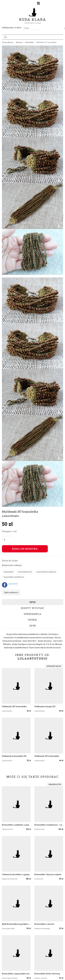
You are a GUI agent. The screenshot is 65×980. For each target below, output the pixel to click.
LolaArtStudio (10, 516)
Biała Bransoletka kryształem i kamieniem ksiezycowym (16, 924)
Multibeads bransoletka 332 (14, 756)
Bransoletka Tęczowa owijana (48, 874)
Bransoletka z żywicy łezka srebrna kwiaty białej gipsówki (16, 974)
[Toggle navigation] (5, 37)
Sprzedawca (32, 614)
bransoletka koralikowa (46, 572)
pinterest (13, 584)
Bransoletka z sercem (44, 924)
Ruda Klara (33, 17)
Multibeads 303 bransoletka (47, 756)
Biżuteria (19, 42)
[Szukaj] (38, 28)
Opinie (33, 620)
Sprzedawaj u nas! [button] (11, 28)
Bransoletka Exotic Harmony (47, 974)
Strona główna (8, 42)
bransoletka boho (25, 572)
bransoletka (8, 572)
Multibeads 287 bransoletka (14, 707)
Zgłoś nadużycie (11, 592)
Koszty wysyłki (33, 608)
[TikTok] (38, 3)
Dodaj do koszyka (25, 549)
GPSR (33, 626)
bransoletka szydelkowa (14, 577)
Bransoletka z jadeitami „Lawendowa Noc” (16, 825)
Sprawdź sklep (54, 666)
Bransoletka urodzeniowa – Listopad (49, 825)
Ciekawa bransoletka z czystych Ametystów (16, 874)
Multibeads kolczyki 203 (45, 707)
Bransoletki (29, 42)
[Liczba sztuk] (8, 540)
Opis (32, 602)
